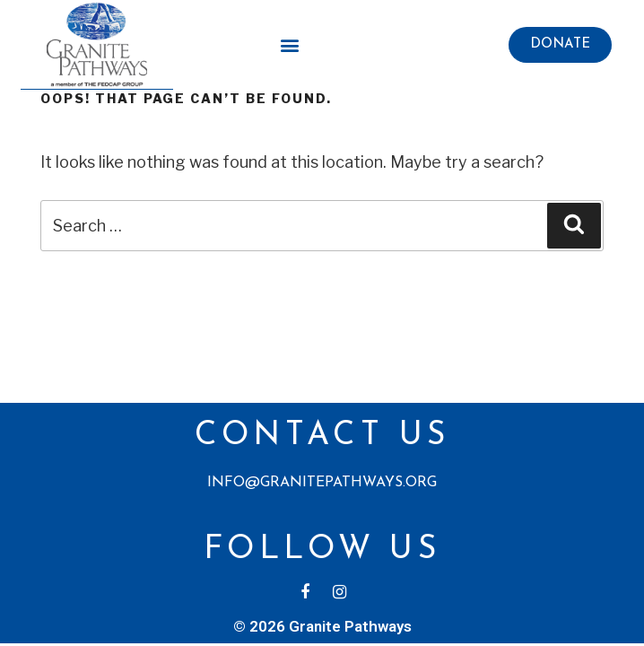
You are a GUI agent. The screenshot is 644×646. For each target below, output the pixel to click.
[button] (560, 45)
